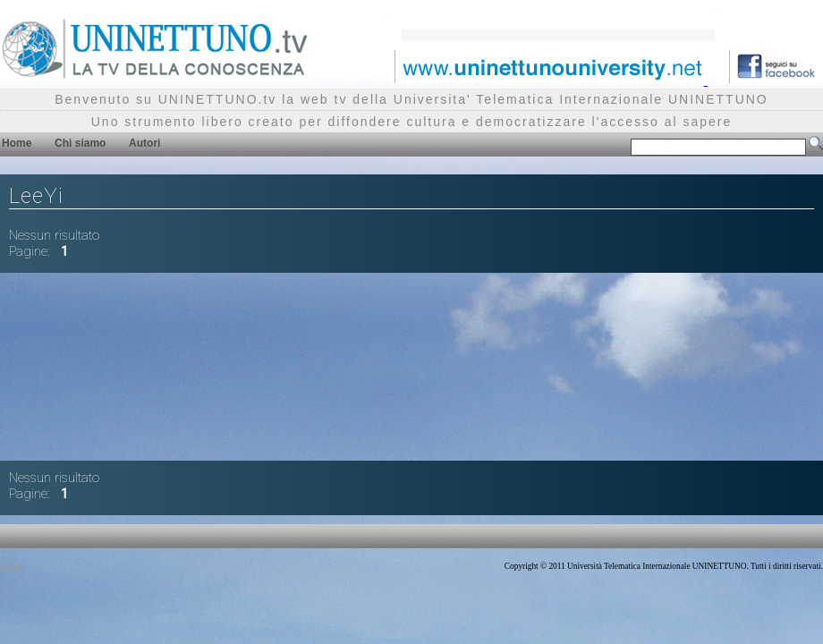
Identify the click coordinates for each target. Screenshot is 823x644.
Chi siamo (80, 143)
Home (17, 143)
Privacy (13, 566)
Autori (144, 143)
